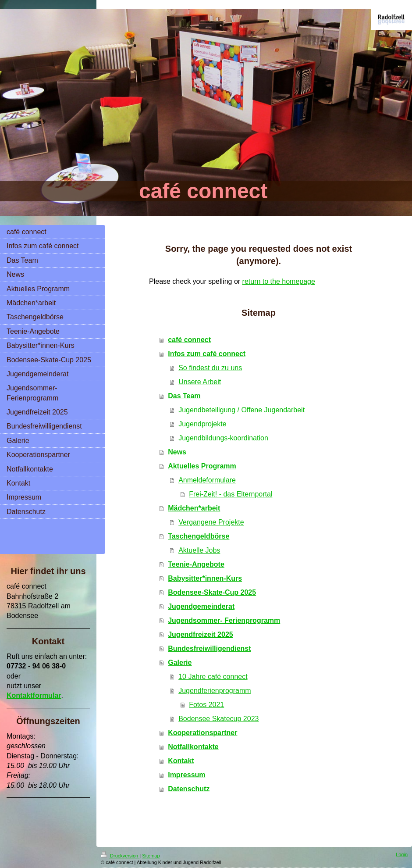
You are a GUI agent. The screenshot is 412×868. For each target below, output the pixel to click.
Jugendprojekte (202, 424)
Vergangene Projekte (211, 522)
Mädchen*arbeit (194, 508)
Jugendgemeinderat (201, 606)
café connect (189, 340)
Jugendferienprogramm (215, 691)
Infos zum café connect (207, 354)
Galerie (180, 663)
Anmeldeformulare (207, 480)
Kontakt (181, 761)
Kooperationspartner (202, 733)
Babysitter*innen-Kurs (205, 578)
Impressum (186, 775)
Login (402, 854)
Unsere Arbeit (200, 382)
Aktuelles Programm (202, 466)
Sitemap (151, 856)
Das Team (184, 396)
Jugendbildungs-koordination (223, 438)
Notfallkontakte (193, 747)
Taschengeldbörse (199, 536)
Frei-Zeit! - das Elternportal (231, 494)
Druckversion (120, 856)
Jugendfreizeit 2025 (201, 634)
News (177, 452)
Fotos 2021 (206, 705)
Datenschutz (189, 789)
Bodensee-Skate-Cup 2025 (212, 592)
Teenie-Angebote (196, 564)
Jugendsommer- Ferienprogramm (224, 620)
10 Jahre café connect (213, 677)
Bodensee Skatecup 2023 (218, 719)
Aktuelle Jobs (199, 550)
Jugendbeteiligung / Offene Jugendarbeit (242, 410)
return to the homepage (279, 281)
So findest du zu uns (210, 368)
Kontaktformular (34, 695)
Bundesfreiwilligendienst (209, 648)
